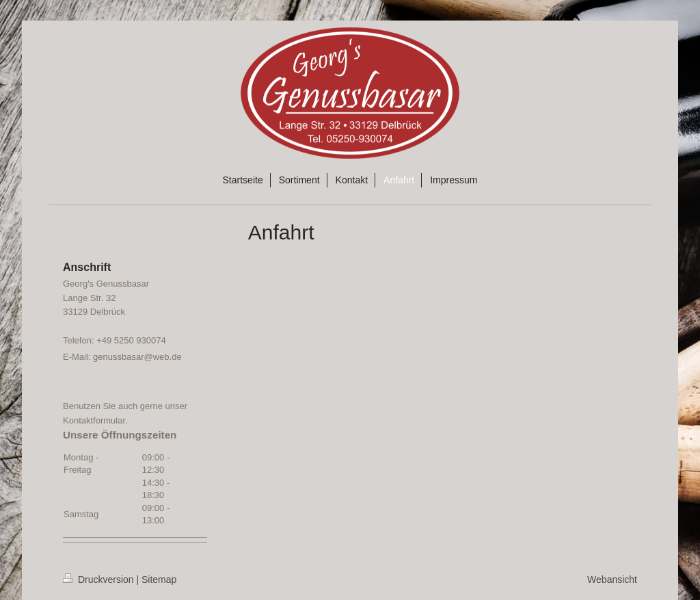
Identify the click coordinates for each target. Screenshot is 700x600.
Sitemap (159, 579)
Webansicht (612, 579)
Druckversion (99, 579)
